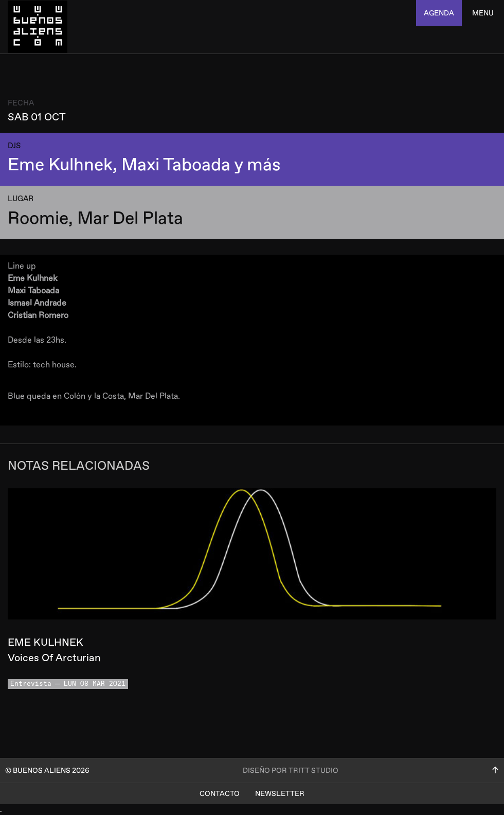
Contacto (220, 794)
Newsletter (280, 794)
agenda (439, 13)
